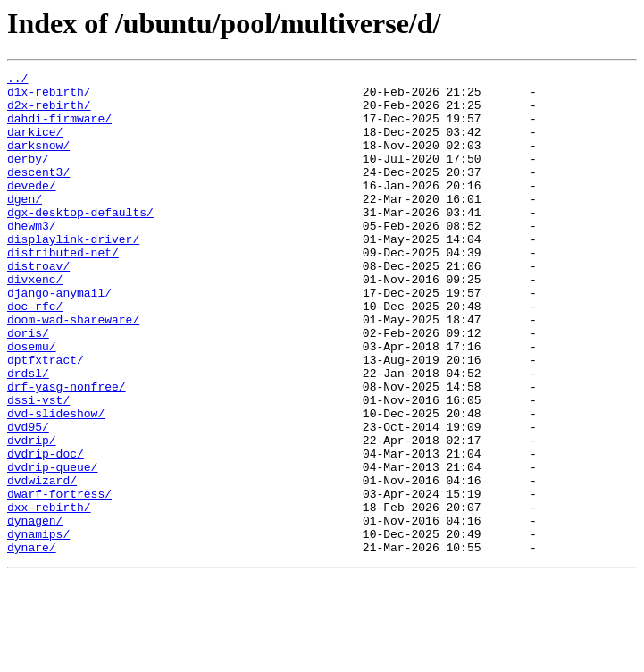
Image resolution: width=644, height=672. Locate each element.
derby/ (28, 177)
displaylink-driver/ (73, 273)
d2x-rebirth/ (49, 113)
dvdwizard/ (42, 563)
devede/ (32, 209)
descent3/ (38, 193)
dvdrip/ (32, 515)
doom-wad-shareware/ (73, 370)
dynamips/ (38, 627)
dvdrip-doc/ (46, 531)
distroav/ (38, 306)
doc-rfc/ (35, 354)
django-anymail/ (59, 338)
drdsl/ (28, 434)
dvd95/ (28, 499)
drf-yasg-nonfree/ (67, 450)
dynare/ (32, 643)
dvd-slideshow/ (56, 483)
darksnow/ (38, 161)
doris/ (28, 386)
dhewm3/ (32, 257)
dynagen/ (35, 611)
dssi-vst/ (38, 466)
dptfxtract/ (46, 418)
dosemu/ (32, 402)
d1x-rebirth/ (49, 97)
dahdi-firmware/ (59, 129)
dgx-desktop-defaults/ (80, 241)
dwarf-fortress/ (59, 579)
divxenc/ (35, 322)
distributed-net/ (63, 290)
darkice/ (35, 145)
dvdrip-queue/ (52, 547)
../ (17, 80)
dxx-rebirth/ (49, 595)
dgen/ (25, 225)
